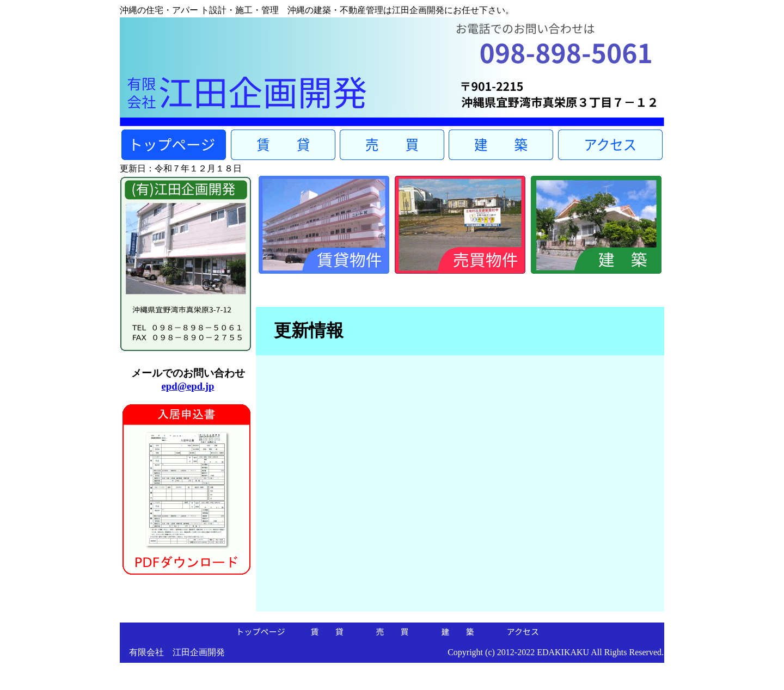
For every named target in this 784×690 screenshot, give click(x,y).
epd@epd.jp (188, 386)
